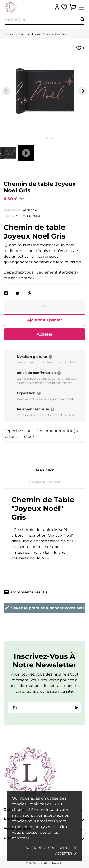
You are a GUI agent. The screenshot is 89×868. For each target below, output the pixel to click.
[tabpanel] (44, 91)
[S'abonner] (76, 708)
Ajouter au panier (44, 320)
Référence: (12, 210)
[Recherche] (44, 20)
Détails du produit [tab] (45, 482)
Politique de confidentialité (51, 848)
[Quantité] (44, 306)
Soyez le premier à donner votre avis (45, 608)
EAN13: (9, 216)
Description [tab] (44, 470)
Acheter (45, 334)
